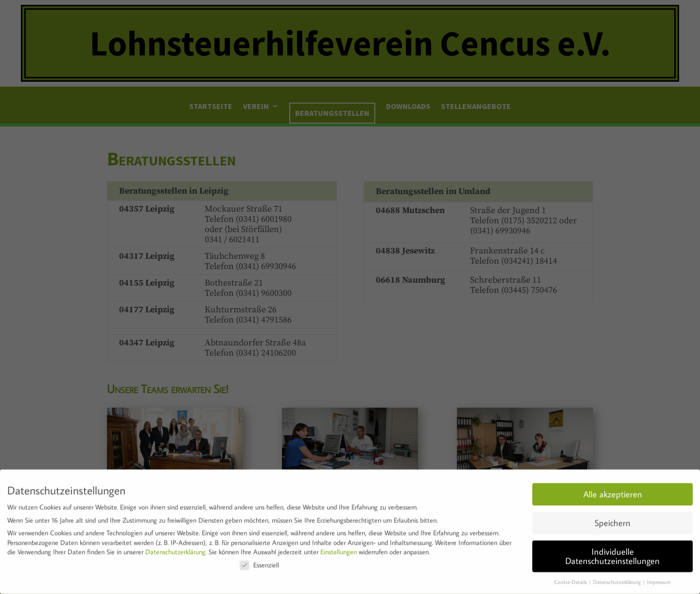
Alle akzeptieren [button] (613, 491)
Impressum (659, 579)
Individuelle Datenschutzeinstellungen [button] (612, 553)
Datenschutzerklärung (175, 549)
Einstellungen (339, 549)
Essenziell (259, 562)
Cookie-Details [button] (571, 579)
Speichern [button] (612, 520)
